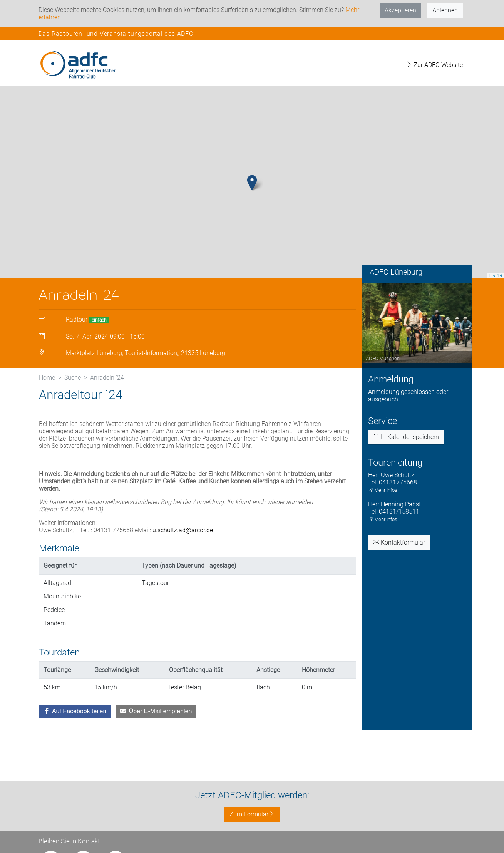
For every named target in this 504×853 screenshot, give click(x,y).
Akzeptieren (400, 10)
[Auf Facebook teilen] (75, 711)
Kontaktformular (399, 542)
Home (47, 378)
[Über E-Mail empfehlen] (156, 711)
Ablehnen (445, 10)
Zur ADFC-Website (434, 65)
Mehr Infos (383, 490)
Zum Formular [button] (252, 814)
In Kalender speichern (406, 437)
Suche (73, 378)
